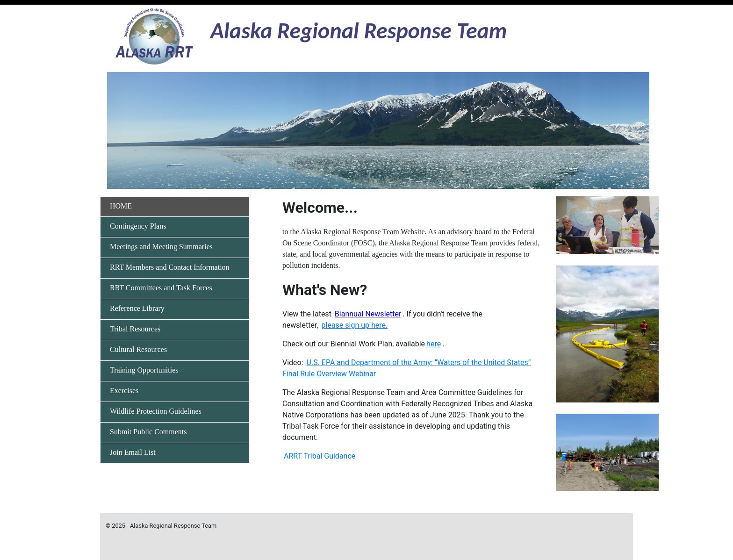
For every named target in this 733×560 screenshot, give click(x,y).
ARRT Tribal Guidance (320, 456)
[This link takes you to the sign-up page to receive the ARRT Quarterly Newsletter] (355, 325)
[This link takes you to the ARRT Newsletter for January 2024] (368, 314)
